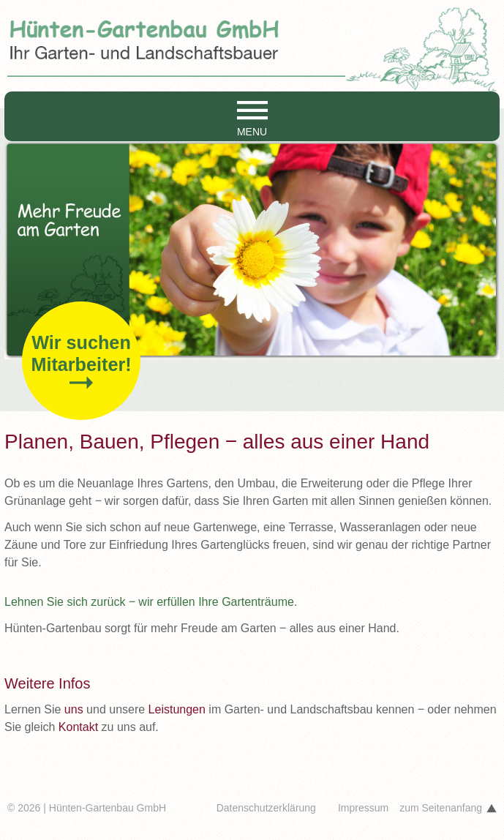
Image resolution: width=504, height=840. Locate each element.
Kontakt (78, 727)
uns (74, 709)
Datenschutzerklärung (266, 808)
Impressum (363, 808)
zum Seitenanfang (441, 808)
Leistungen (177, 709)
